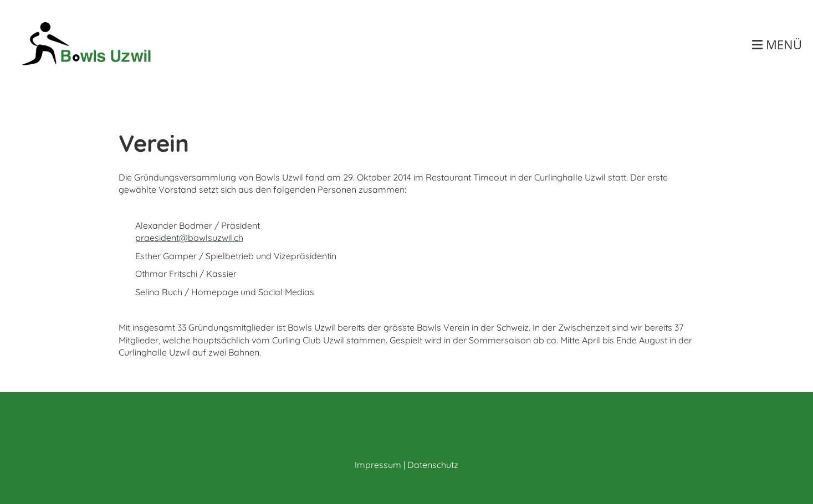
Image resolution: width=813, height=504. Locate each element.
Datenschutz (433, 465)
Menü (777, 44)
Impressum (378, 465)
